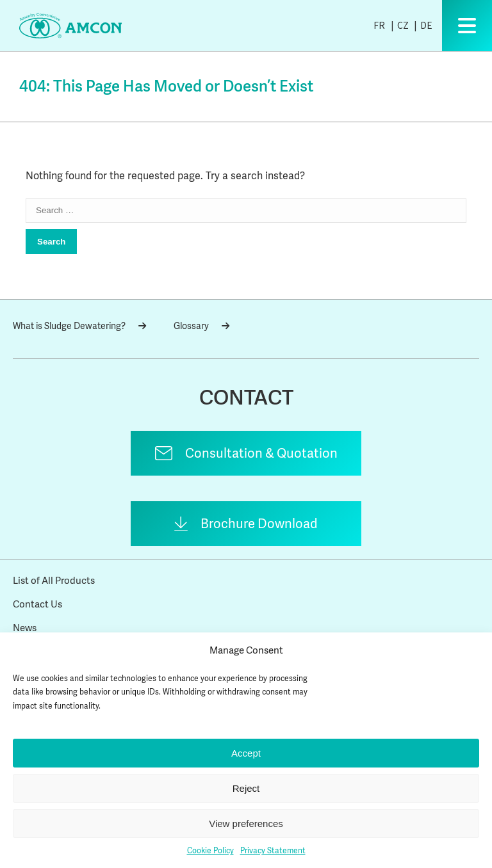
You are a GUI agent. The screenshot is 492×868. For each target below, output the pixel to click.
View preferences (246, 824)
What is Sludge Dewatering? (79, 326)
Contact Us (37, 604)
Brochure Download (259, 524)
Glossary (201, 326)
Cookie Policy (210, 851)
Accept (246, 753)
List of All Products (54, 581)
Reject (246, 788)
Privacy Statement (273, 851)
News (25, 628)
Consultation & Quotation (261, 453)
